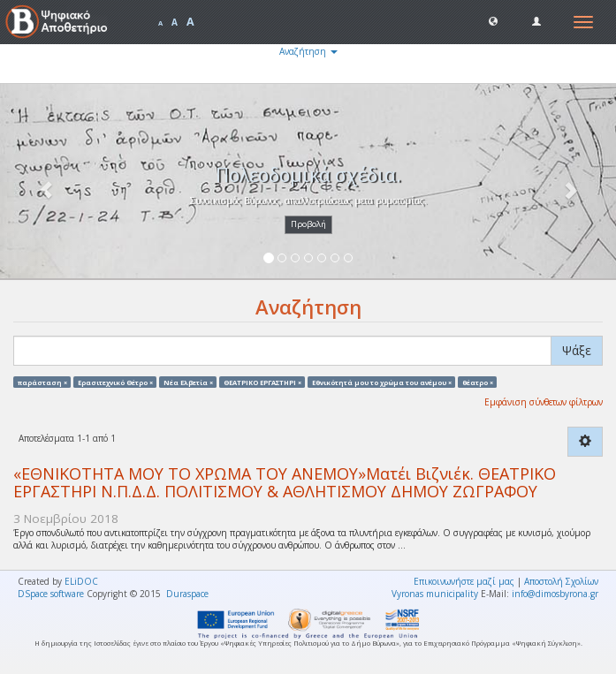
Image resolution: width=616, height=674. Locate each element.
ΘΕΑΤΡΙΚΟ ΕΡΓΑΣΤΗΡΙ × (262, 382)
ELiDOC (81, 581)
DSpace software (51, 594)
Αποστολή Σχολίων (561, 581)
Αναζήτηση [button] (308, 51)
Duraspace (187, 594)
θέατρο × (478, 382)
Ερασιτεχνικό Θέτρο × (115, 382)
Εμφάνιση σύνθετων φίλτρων (544, 402)
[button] (493, 20)
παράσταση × (42, 382)
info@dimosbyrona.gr (555, 594)
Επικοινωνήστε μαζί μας (464, 581)
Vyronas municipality (435, 594)
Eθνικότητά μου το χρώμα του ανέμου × (382, 382)
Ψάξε (577, 350)
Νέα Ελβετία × (188, 382)
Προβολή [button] (308, 224)
